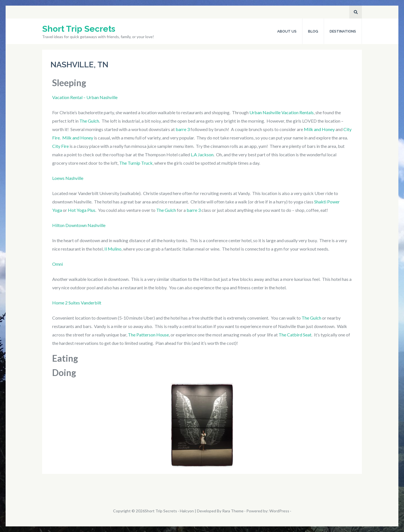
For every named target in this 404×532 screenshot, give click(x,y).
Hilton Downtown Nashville (79, 225)
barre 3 (183, 129)
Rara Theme (233, 511)
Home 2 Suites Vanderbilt (77, 303)
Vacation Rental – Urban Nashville (85, 97)
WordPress (279, 511)
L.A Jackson (202, 154)
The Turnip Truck (136, 163)
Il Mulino (113, 249)
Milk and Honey (319, 129)
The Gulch (89, 121)
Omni (58, 264)
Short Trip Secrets (79, 29)
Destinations (343, 31)
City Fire (60, 146)
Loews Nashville (68, 178)
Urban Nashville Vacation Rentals (282, 112)
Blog (313, 31)
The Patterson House (148, 335)
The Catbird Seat (295, 335)
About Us (287, 31)
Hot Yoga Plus (82, 210)
